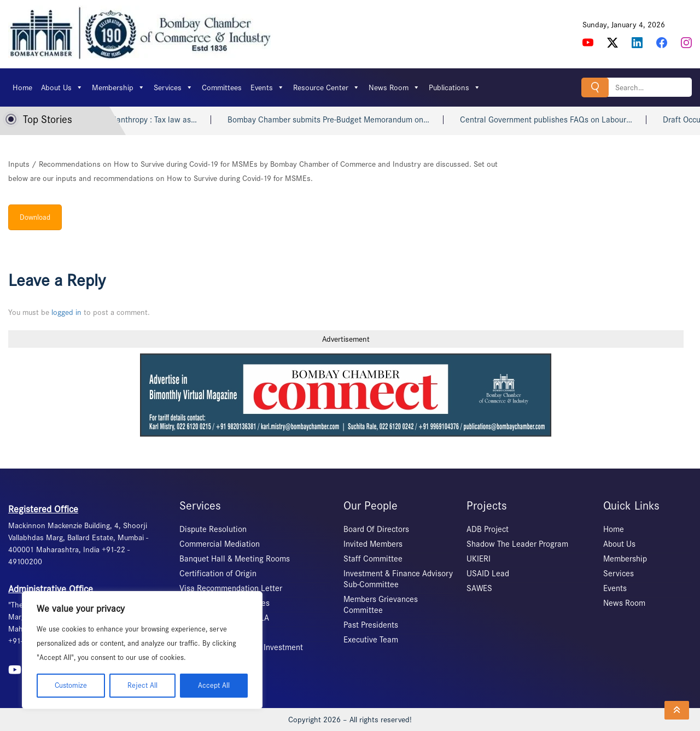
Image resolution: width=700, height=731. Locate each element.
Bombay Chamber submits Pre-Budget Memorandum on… (337, 120)
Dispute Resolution (213, 529)
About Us (62, 87)
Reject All (142, 685)
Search (595, 87)
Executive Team (371, 640)
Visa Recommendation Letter (231, 588)
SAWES (479, 588)
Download (35, 217)
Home (22, 87)
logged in (66, 312)
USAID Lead (488, 574)
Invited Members (373, 544)
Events (267, 87)
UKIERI (479, 559)
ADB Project (488, 529)
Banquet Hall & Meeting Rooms (235, 559)
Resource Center (326, 87)
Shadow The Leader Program (517, 544)
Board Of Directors (376, 529)
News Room (394, 87)
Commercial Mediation (220, 544)
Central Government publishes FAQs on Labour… (555, 120)
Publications (455, 87)
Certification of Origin (218, 574)
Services (173, 87)
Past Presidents (371, 625)
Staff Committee (373, 559)
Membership (118, 87)
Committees (222, 87)
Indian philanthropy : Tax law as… (147, 120)
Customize (71, 685)
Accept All (214, 685)
